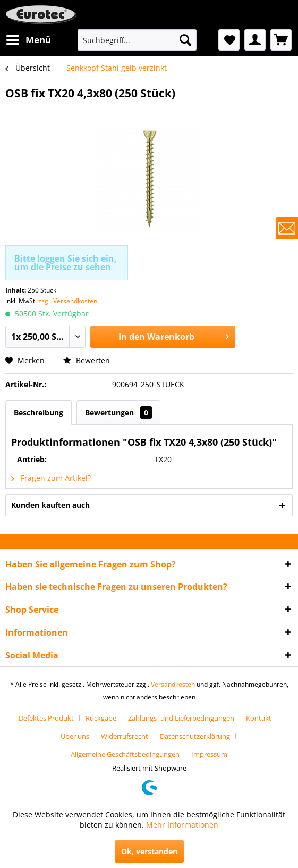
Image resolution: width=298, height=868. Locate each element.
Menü (29, 39)
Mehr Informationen (182, 825)
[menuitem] (28, 40)
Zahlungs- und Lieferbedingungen (181, 718)
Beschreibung (39, 412)
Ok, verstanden (149, 851)
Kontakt (259, 718)
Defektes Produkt (46, 718)
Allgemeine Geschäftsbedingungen (125, 754)
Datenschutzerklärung (195, 736)
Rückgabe (101, 718)
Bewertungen (118, 412)
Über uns (75, 736)
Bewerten (87, 360)
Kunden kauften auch (50, 505)
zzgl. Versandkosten (68, 301)
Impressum (209, 754)
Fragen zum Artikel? (51, 478)
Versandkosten (173, 684)
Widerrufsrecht (125, 736)
